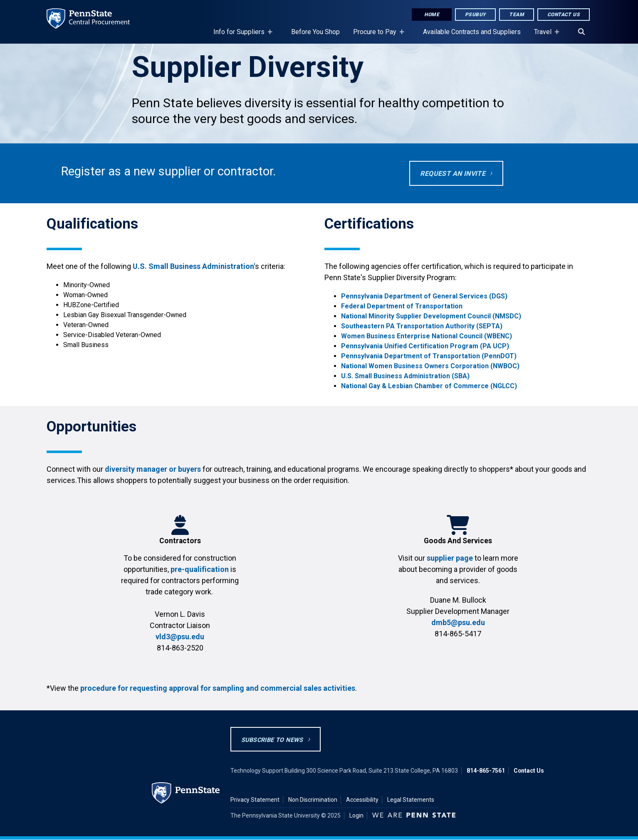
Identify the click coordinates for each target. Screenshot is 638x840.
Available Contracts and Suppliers (472, 32)
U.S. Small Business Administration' (194, 266)
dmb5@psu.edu (458, 622)
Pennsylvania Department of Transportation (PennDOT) (430, 356)
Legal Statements (411, 800)
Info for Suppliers (241, 36)
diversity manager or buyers (153, 469)
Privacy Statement (255, 800)
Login (356, 815)
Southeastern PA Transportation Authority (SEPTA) (423, 326)
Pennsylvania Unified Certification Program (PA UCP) (425, 346)
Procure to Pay (376, 36)
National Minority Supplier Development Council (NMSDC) (432, 316)
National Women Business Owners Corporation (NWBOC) (431, 366)
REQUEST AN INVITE (453, 174)
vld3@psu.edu (180, 637)
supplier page (450, 558)
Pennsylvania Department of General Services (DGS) (424, 296)
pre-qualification (200, 569)
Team (517, 15)
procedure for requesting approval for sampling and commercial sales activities (218, 688)
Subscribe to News (272, 740)
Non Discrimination (313, 800)
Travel (544, 36)
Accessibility (362, 800)
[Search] (581, 32)
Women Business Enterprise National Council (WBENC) (427, 336)
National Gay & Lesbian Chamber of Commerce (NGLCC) (429, 386)
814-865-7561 (486, 771)
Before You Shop (315, 32)
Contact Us (564, 15)
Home (432, 15)
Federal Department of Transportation (402, 306)
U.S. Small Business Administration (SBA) (406, 376)
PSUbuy (475, 15)
